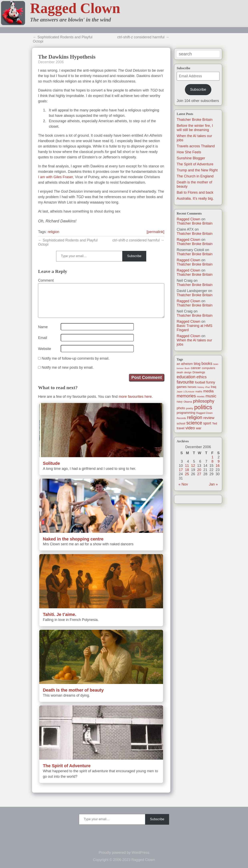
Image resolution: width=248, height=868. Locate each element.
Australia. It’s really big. (195, 198)
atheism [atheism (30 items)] (187, 364)
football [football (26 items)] (200, 382)
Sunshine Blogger (191, 158)
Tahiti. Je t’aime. (59, 614)
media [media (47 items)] (209, 391)
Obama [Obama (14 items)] (188, 402)
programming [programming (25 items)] (186, 413)
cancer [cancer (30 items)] (196, 368)
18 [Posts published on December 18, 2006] (187, 470)
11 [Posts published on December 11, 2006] (187, 466)
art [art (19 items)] (178, 364)
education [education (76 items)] (186, 377)
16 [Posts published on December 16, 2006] (218, 466)
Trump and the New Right (197, 170)
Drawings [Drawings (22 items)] (199, 372)
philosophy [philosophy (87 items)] (204, 401)
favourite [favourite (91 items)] (185, 382)
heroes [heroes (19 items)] (192, 387)
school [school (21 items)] (181, 423)
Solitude (51, 463)
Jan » (213, 484)
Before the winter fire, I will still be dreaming (195, 128)
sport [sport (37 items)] (207, 423)
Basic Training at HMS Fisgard (195, 328)
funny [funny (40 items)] (211, 382)
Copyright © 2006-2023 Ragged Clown (124, 860)
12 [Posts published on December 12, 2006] (193, 466)
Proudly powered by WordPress (124, 853)
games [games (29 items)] (182, 387)
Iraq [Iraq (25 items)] (213, 387)
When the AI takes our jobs (194, 342)
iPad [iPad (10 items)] (208, 387)
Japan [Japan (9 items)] (180, 392)
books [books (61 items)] (207, 363)
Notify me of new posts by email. (68, 367)
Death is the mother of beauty (73, 690)
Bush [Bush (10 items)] (187, 368)
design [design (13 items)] (188, 372)
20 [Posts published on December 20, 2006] (199, 470)
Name (43, 327)
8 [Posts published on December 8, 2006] (213, 461)
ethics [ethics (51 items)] (202, 377)
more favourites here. (136, 397)
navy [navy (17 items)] (180, 402)
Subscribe (198, 90)
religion (53, 232)
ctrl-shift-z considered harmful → (143, 37)
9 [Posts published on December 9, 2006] (219, 461)
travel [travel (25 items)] (180, 428)
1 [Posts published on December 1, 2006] (213, 457)
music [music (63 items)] (211, 396)
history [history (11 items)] (201, 387)
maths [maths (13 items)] (199, 392)
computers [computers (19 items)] (208, 368)
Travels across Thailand (196, 146)
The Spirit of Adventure (195, 164)
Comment (46, 280)
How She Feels (189, 152)
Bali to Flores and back (195, 192)
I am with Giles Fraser (55, 177)
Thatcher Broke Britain (195, 120)
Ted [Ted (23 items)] (215, 423)
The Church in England (195, 176)
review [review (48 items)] (209, 418)
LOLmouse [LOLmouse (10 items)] (189, 392)
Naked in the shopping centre (73, 539)
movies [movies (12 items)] (201, 397)
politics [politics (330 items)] (203, 407)
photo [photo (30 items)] (181, 408)
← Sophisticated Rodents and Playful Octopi (63, 39)
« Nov (183, 484)
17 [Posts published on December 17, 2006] (181, 470)
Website (45, 349)
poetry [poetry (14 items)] (190, 408)
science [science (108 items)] (194, 423)
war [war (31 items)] (199, 428)
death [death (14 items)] (180, 372)
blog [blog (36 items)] (197, 364)
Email (43, 338)
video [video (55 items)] (190, 428)
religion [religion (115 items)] (195, 417)
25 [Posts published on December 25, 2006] (187, 474)
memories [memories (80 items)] (186, 396)
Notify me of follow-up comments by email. (76, 358)
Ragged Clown (75, 8)
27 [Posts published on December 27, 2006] (199, 474)
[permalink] (155, 232)
